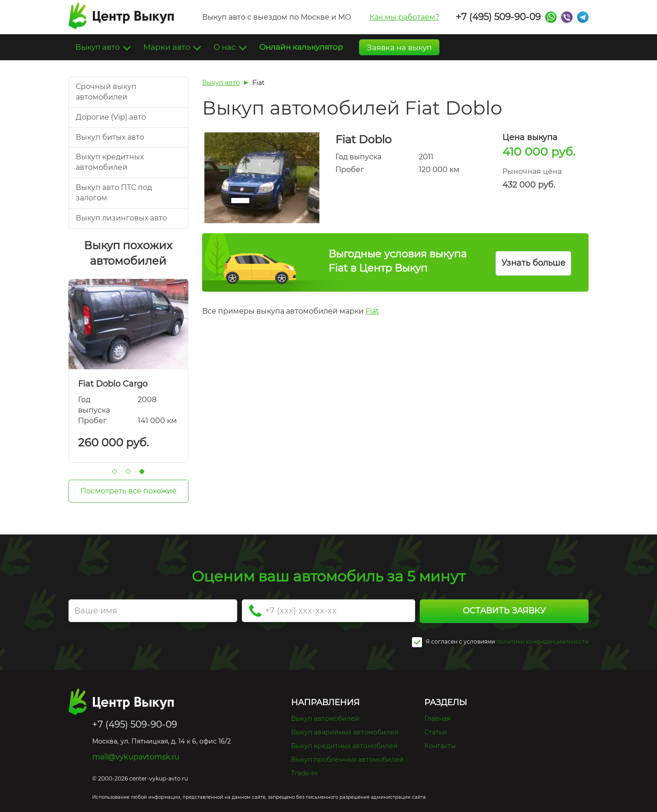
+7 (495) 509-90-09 (498, 17)
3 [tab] (142, 471)
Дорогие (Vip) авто (111, 117)
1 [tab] (115, 471)
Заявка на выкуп (399, 47)
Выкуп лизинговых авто (121, 218)
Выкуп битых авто (110, 137)
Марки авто (168, 47)
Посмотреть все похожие (128, 491)
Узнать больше (533, 263)
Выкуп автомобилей (325, 718)
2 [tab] (128, 471)
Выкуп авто (99, 47)
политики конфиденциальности (542, 642)
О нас (226, 47)
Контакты (440, 746)
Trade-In (304, 773)
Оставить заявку (504, 611)
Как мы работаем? (404, 17)
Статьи (436, 732)
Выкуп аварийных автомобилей (345, 732)
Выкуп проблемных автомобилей (347, 760)
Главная (437, 718)
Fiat (372, 311)
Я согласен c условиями (454, 642)
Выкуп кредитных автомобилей (344, 746)
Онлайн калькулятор (301, 47)
